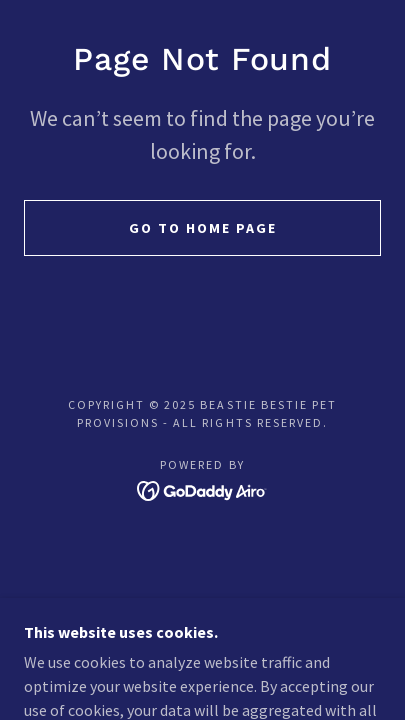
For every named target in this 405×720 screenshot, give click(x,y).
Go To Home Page (203, 228)
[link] (202, 488)
